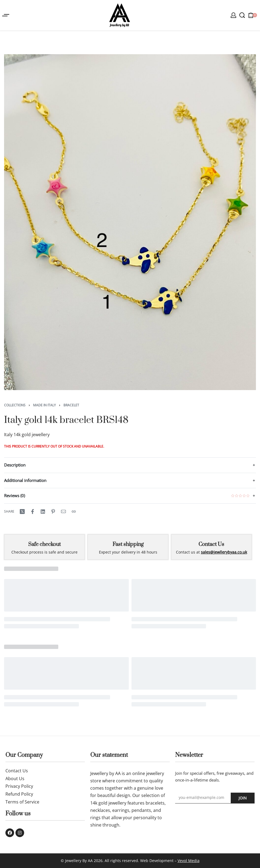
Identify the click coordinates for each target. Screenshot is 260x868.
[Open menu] (6, 15)
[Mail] (63, 512)
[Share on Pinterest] (53, 512)
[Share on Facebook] (33, 512)
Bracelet (71, 405)
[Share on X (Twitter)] (22, 512)
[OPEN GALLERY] (130, 222)
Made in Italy (44, 405)
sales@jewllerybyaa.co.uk (224, 552)
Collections (15, 405)
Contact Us (211, 544)
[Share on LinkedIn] (43, 512)
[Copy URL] (74, 512)
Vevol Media (189, 861)
